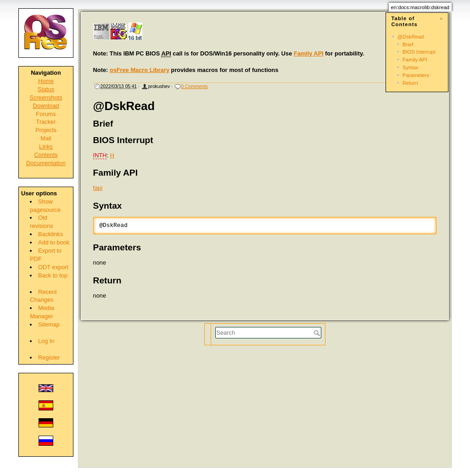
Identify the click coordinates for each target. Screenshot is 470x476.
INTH (100, 155)
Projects (46, 130)
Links (46, 147)
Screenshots (46, 97)
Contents (46, 155)
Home (46, 81)
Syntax (410, 67)
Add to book (54, 242)
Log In (46, 341)
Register (49, 357)
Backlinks (50, 234)
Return (410, 83)
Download (46, 106)
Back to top (53, 275)
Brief (408, 44)
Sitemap (49, 324)
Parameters (416, 75)
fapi (98, 188)
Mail (46, 138)
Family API (415, 60)
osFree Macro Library (140, 70)
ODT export (53, 267)
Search (318, 333)
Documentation (46, 163)
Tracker (46, 122)
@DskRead (411, 37)
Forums (46, 114)
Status (46, 89)
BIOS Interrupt (419, 52)
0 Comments (195, 86)
